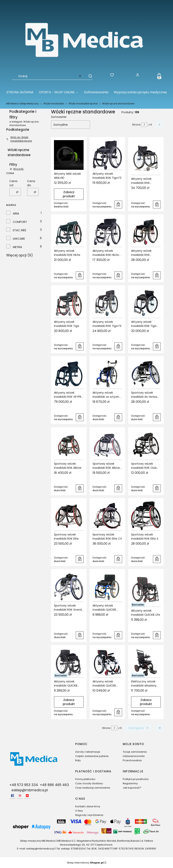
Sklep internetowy (85, 863)
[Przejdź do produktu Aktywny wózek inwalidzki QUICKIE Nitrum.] (69, 663)
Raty (78, 760)
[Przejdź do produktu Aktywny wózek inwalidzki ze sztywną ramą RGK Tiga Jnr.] (107, 374)
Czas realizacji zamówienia (93, 788)
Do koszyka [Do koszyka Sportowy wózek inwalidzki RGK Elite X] (157, 559)
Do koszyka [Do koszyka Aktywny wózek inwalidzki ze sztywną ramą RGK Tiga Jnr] (118, 417)
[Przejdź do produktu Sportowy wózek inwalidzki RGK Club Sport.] (146, 445)
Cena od (13, 183)
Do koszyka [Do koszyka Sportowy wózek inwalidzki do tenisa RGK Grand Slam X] (157, 417)
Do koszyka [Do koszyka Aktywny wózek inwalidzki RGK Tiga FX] (118, 346)
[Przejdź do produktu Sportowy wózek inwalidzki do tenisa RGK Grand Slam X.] (146, 374)
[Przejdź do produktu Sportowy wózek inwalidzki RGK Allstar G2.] (107, 445)
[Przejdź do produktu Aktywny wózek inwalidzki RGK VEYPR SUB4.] (69, 374)
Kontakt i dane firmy (88, 806)
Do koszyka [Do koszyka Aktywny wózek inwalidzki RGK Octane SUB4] (157, 204)
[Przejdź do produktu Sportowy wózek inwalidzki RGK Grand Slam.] (69, 587)
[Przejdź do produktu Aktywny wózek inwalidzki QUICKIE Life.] (146, 589)
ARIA (16, 213)
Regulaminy (130, 783)
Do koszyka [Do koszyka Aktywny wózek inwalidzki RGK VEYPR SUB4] (80, 417)
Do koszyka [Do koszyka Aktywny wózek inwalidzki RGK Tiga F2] (118, 204)
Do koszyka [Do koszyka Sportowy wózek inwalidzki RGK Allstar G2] (118, 488)
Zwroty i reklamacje (88, 752)
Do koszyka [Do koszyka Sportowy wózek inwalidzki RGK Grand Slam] (80, 635)
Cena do (31, 183)
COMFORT (20, 222)
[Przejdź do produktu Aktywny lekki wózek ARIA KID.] (69, 155)
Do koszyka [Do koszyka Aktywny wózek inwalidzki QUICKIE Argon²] (118, 635)
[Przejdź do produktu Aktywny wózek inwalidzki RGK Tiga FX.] (107, 303)
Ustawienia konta (134, 756)
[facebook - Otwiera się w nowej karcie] (12, 796)
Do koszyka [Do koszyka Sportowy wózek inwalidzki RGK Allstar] (80, 488)
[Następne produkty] (139, 728)
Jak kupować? (132, 788)
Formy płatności (85, 779)
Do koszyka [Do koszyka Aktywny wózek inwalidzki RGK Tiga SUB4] (157, 346)
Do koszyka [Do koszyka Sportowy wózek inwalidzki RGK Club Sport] (157, 488)
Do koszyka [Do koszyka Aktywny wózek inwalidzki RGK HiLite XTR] (118, 275)
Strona (136, 125)
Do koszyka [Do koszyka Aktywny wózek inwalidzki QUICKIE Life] (157, 635)
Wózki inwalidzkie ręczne (83, 104)
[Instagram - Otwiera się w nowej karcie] (20, 796)
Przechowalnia (132, 760)
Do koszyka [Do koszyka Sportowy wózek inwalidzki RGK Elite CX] (118, 559)
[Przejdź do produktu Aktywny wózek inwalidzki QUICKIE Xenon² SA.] (107, 663)
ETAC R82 (19, 230)
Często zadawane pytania (92, 756)
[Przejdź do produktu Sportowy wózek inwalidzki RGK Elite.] (69, 516)
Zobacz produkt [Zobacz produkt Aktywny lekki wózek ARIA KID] (69, 194)
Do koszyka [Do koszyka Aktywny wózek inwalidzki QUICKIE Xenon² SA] (118, 712)
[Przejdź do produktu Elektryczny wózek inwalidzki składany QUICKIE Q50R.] (146, 663)
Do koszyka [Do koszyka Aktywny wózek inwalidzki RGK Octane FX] (157, 275)
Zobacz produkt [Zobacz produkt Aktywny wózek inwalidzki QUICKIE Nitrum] (69, 702)
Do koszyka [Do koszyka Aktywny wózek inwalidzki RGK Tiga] (80, 346)
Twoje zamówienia (135, 752)
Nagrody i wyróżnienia (89, 815)
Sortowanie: (59, 117)
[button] (88, 76)
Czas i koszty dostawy (89, 783)
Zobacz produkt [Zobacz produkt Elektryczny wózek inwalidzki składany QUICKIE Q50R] (146, 702)
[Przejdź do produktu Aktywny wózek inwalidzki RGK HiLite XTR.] (107, 232)
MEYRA (17, 247)
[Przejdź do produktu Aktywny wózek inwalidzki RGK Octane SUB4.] (146, 157)
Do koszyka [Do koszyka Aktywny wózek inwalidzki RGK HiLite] (80, 275)
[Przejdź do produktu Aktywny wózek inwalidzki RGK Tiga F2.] (107, 155)
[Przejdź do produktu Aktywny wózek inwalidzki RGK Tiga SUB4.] (146, 303)
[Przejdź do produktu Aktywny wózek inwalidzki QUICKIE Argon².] (107, 587)
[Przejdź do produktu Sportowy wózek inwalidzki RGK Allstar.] (69, 445)
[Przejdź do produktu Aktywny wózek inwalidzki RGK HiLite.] (69, 232)
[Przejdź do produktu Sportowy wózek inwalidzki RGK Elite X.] (146, 516)
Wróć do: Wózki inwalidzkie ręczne (19, 139)
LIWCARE (19, 239)
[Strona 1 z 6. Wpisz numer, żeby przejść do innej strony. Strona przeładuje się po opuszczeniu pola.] (144, 125)
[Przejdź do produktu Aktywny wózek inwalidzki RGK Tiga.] (69, 303)
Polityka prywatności (136, 779)
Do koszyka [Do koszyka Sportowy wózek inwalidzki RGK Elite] (80, 559)
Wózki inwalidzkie (54, 104)
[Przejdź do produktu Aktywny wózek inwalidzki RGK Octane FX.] (146, 232)
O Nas (79, 811)
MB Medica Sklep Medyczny (23, 104)
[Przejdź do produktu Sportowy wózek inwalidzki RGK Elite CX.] (107, 516)
